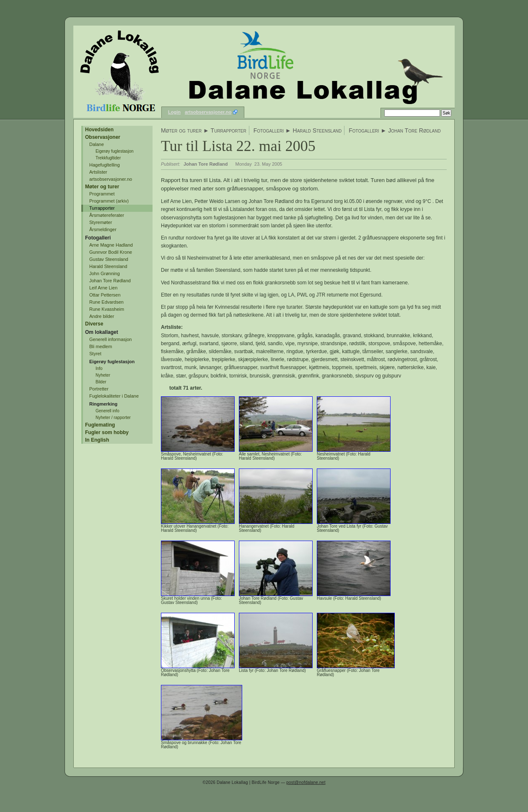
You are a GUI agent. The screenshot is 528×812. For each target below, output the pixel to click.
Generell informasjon (111, 339)
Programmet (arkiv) (109, 201)
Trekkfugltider (108, 158)
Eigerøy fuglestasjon (115, 151)
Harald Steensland (108, 266)
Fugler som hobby (107, 432)
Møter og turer (102, 187)
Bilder (101, 382)
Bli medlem (101, 346)
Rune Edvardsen (106, 302)
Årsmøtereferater (107, 215)
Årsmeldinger (103, 229)
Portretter (99, 389)
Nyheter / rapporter (113, 418)
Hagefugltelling (105, 165)
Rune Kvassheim (107, 309)
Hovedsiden (99, 130)
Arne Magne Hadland (111, 245)
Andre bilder (102, 316)
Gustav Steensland (109, 259)
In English (97, 440)
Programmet (102, 194)
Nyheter (103, 375)
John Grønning (105, 273)
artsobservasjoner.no (208, 112)
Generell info (107, 411)
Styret (95, 354)
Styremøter (101, 222)
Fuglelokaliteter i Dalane (114, 396)
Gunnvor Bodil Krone (111, 252)
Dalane (97, 144)
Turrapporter (102, 208)
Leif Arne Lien (103, 288)
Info (99, 368)
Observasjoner (103, 137)
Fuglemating (100, 425)
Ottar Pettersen (105, 295)
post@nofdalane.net (306, 782)
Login (174, 112)
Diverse (94, 324)
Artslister (98, 172)
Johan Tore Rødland (110, 281)
